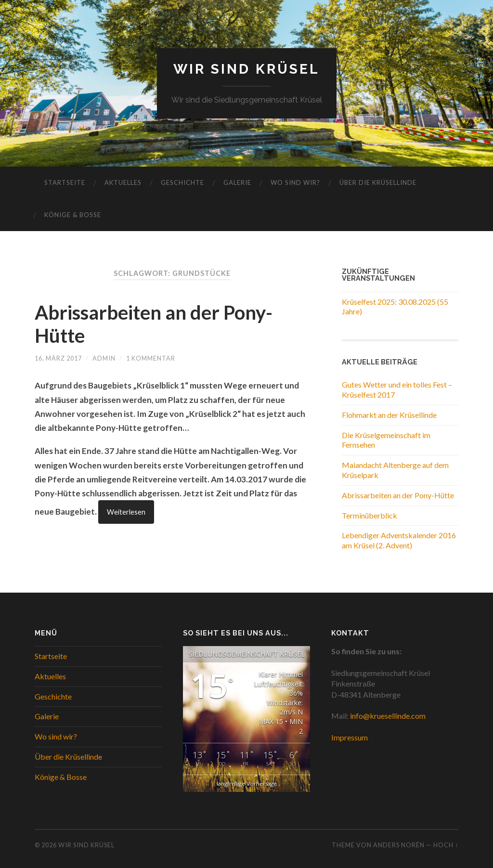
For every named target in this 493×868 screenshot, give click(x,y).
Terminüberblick (370, 515)
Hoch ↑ (446, 845)
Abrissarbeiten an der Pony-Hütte (398, 495)
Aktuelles (123, 182)
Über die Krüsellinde (378, 182)
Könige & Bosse (73, 215)
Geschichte (182, 182)
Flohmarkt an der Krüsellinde (389, 415)
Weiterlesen (126, 512)
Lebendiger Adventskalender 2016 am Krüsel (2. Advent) (399, 540)
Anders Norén (399, 845)
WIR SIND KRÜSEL (246, 69)
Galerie (237, 182)
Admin (104, 358)
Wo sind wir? (295, 182)
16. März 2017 (58, 358)
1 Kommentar (151, 358)
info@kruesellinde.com (388, 716)
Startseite (65, 182)
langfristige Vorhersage (247, 784)
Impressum (350, 737)
